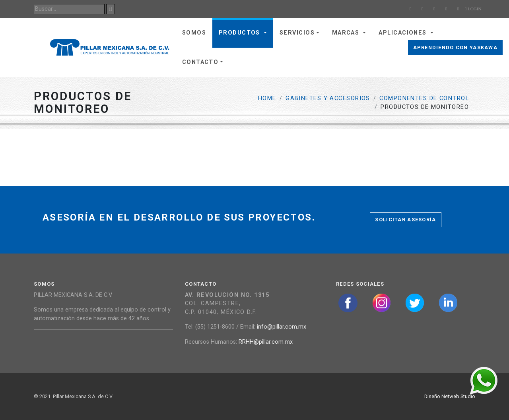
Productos (240, 33)
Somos (194, 33)
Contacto (200, 62)
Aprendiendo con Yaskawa (455, 47)
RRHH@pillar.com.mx (266, 342)
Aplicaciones (404, 33)
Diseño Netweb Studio (450, 396)
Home (267, 98)
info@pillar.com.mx (282, 327)
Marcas (347, 33)
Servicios (297, 33)
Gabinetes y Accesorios (328, 98)
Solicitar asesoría (405, 220)
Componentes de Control (424, 98)
